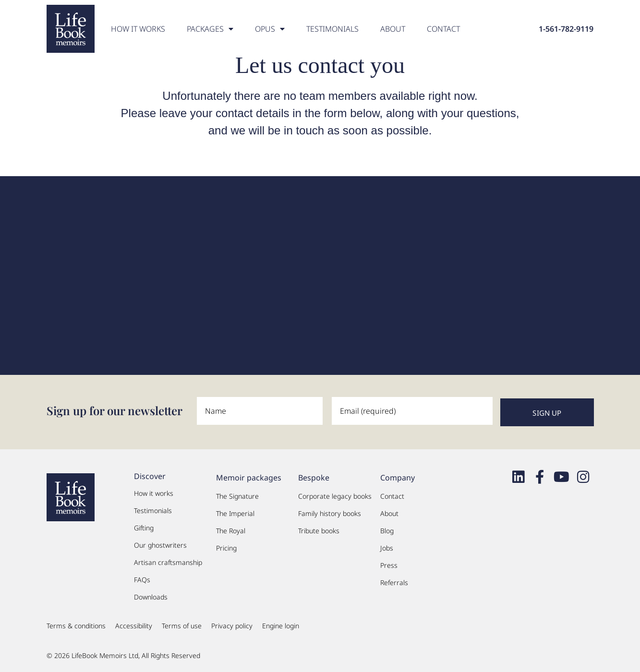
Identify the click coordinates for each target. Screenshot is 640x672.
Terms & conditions (76, 624)
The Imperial (235, 512)
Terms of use (182, 624)
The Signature (237, 495)
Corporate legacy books (335, 495)
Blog (387, 529)
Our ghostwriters (160, 544)
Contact (443, 29)
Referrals (394, 581)
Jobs (387, 546)
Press (389, 564)
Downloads (151, 595)
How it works (138, 29)
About (393, 29)
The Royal (231, 529)
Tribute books (319, 529)
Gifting (144, 526)
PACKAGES (210, 29)
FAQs (142, 578)
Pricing (226, 546)
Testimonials (332, 29)
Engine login (281, 624)
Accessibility (134, 624)
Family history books (330, 512)
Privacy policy (232, 624)
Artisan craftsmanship (168, 561)
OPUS (270, 29)
